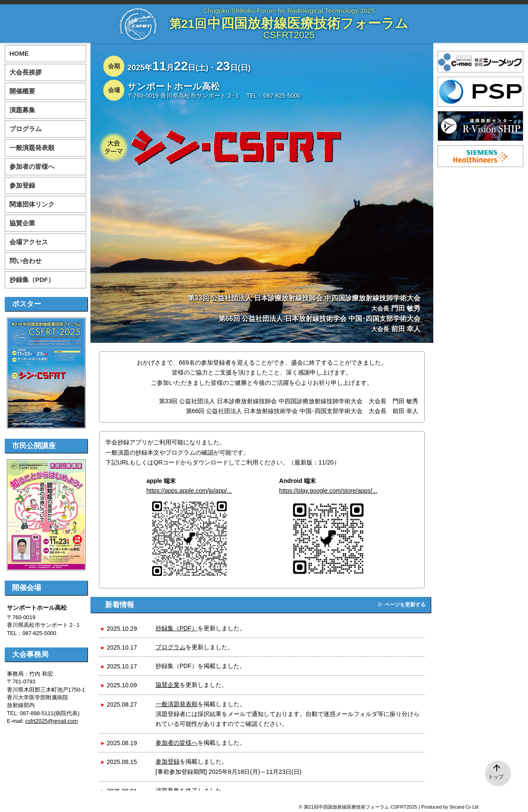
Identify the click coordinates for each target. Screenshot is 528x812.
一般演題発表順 (177, 704)
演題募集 (22, 110)
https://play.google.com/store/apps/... (328, 491)
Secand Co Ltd (464, 807)
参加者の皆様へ (177, 743)
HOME (19, 53)
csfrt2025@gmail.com (52, 721)
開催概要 (22, 91)
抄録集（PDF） (177, 628)
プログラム (171, 647)
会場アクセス (29, 242)
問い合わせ (25, 261)
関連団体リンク (32, 204)
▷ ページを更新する (402, 605)
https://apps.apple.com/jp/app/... (189, 491)
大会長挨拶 (25, 72)
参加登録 (168, 761)
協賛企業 (168, 685)
